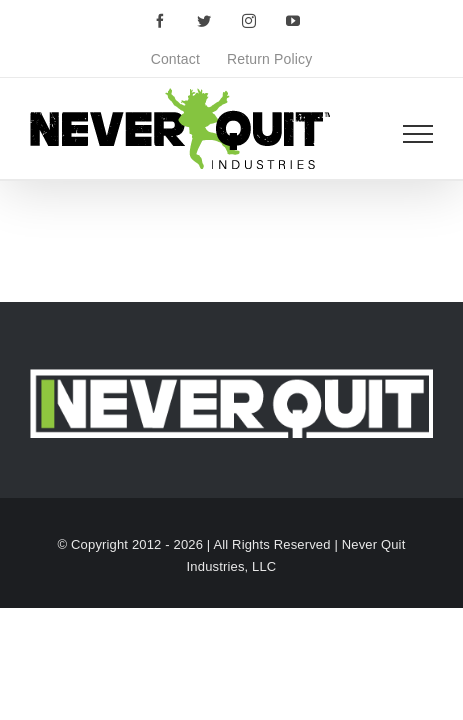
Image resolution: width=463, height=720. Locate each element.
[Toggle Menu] (418, 134)
